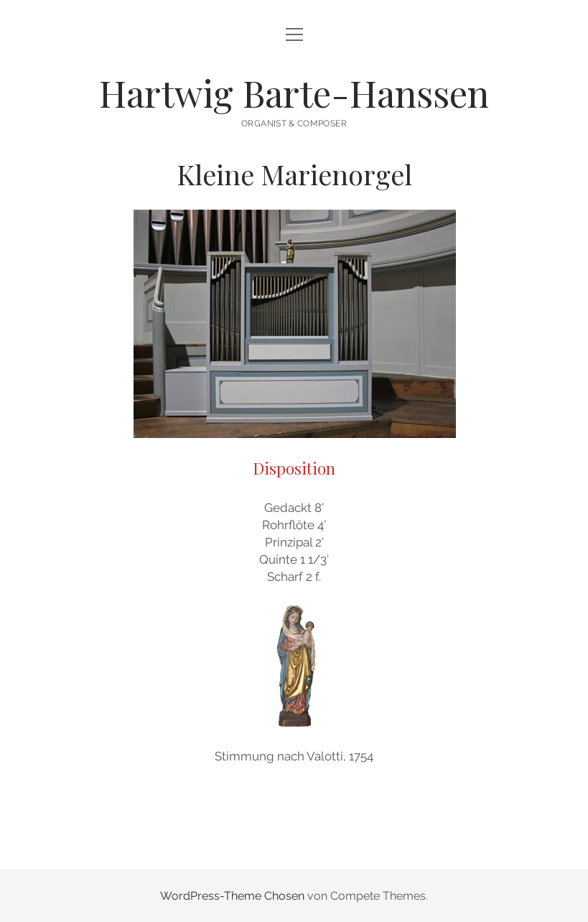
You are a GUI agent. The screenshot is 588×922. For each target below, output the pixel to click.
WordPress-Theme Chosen (232, 896)
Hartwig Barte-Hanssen (294, 93)
